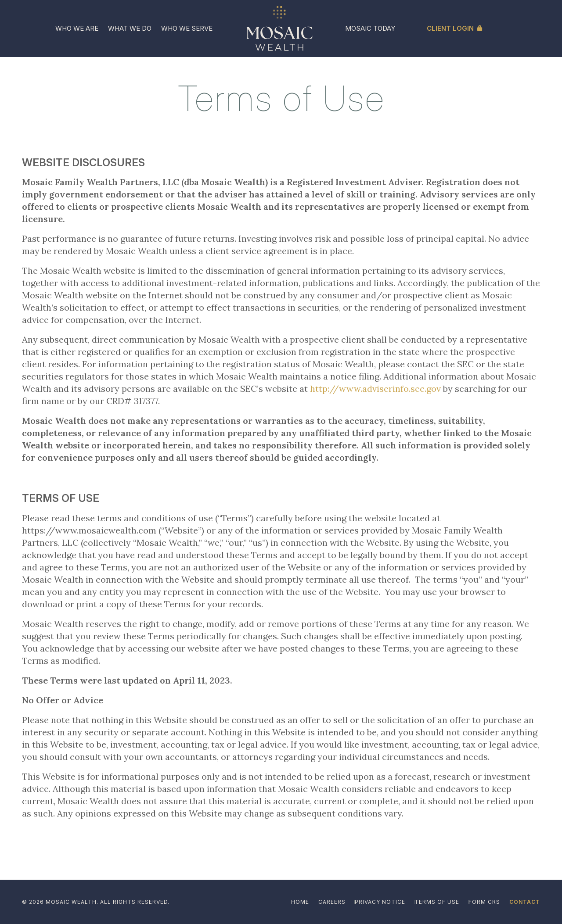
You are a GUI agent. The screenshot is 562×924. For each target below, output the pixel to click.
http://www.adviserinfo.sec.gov (375, 389)
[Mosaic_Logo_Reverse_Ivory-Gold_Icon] (279, 29)
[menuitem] (77, 29)
